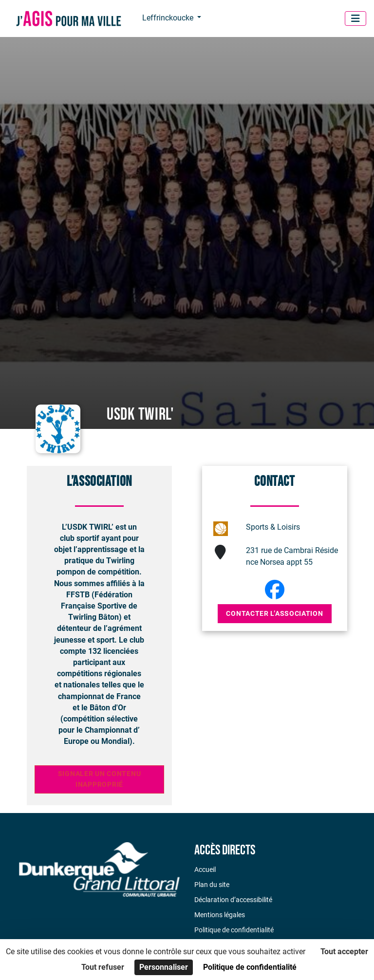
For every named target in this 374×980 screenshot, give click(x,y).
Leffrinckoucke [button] (169, 18)
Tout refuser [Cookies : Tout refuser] (103, 967)
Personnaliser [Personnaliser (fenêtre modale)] (164, 967)
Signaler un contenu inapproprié (100, 779)
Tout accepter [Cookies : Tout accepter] (344, 952)
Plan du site (212, 885)
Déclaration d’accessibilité (233, 900)
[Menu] (355, 18)
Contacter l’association (274, 613)
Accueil (205, 869)
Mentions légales (220, 915)
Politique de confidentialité (234, 930)
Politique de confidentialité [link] (250, 967)
